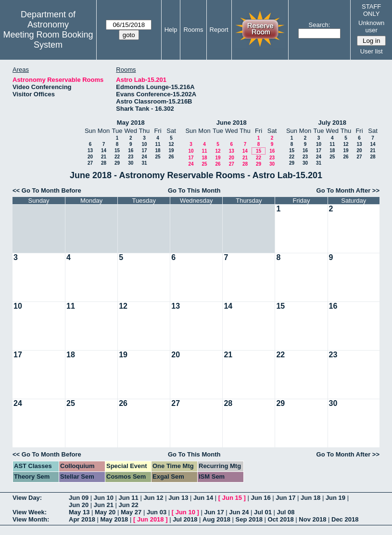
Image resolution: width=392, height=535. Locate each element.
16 (131, 150)
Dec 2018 (345, 519)
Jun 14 (203, 498)
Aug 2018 (216, 519)
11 (158, 144)
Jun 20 (79, 505)
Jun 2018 (151, 519)
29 (117, 163)
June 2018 (232, 123)
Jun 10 (104, 498)
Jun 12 (153, 498)
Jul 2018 (185, 519)
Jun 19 (335, 498)
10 (144, 144)
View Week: (30, 512)
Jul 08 (286, 512)
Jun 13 (178, 498)
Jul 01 (263, 512)
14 (104, 150)
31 (144, 163)
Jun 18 (310, 498)
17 (144, 150)
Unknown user (371, 26)
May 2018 (131, 123)
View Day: (27, 498)
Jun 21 (104, 505)
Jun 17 (285, 498)
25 (158, 157)
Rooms (193, 30)
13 (90, 150)
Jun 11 (129, 498)
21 (104, 157)
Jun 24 (239, 512)
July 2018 (332, 123)
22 (117, 157)
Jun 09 (79, 498)
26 (171, 157)
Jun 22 (129, 505)
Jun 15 (232, 498)
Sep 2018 (249, 519)
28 (104, 163)
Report (219, 30)
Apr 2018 (82, 519)
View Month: (31, 519)
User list (372, 51)
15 (117, 150)
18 (158, 150)
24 (144, 157)
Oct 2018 (280, 519)
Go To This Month (194, 190)
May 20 (105, 512)
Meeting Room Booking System (48, 40)
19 (171, 150)
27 (90, 163)
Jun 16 (260, 498)
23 (131, 157)
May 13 (79, 512)
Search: (320, 25)
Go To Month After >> (348, 190)
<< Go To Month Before (47, 190)
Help (171, 30)
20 (90, 157)
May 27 (131, 512)
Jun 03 (157, 512)
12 (171, 144)
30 (131, 163)
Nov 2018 (312, 519)
